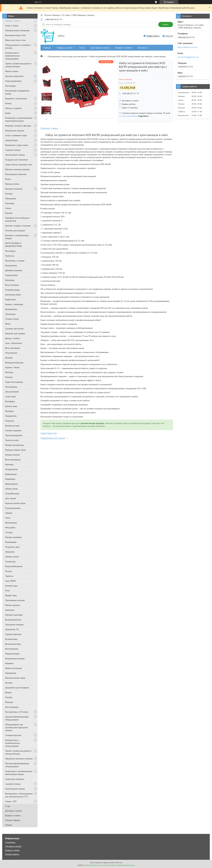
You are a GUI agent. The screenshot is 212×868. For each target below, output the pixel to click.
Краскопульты (11, 639)
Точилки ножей (12, 319)
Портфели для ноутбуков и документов (18, 219)
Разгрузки (10, 421)
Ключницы (10, 203)
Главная (47, 48)
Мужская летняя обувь (15, 503)
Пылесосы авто (12, 440)
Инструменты (11, 266)
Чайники (9, 513)
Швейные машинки (14, 270)
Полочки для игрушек (15, 231)
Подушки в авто (12, 547)
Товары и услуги (13, 21)
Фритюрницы (11, 523)
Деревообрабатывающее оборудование (17, 718)
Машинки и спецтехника (16, 99)
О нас (8, 806)
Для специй (10, 498)
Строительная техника (15, 155)
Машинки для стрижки (15, 333)
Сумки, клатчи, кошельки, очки (18, 165)
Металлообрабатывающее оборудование (17, 765)
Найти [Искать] (166, 24)
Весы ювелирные (13, 460)
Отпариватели (11, 469)
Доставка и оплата (13, 811)
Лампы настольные (14, 668)
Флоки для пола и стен (15, 40)
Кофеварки (10, 479)
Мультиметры (11, 309)
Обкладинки (11, 198)
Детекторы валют (13, 295)
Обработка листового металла (19, 759)
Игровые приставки (14, 615)
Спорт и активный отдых (16, 135)
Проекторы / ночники (15, 261)
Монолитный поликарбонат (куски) (17, 92)
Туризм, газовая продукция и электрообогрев (18, 65)
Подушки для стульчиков (16, 160)
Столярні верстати (13, 735)
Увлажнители (11, 416)
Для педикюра (12, 707)
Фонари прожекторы (15, 445)
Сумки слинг (11, 397)
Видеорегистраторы (14, 363)
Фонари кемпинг (13, 455)
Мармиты (9, 663)
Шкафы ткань (11, 595)
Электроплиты (11, 275)
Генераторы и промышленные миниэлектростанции (19, 119)
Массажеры (10, 251)
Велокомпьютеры (13, 644)
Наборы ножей (12, 557)
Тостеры (9, 532)
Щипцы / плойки (12, 338)
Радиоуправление (13, 81)
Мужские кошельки (14, 189)
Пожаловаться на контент (96, 865)
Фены (8, 324)
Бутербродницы (13, 290)
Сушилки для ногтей (14, 329)
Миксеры (9, 372)
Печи (7, 591)
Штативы (9, 358)
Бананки (9, 213)
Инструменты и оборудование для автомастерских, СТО (19, 795)
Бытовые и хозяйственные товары (17, 237)
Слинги (8, 208)
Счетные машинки (13, 430)
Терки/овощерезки (14, 435)
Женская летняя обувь (15, 678)
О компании (10, 842)
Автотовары (10, 86)
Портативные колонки (15, 600)
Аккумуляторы (12, 140)
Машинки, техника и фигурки (18, 126)
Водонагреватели (13, 620)
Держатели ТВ (12, 629)
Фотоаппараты (12, 649)
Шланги (8, 692)
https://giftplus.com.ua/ (188, 47)
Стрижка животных (13, 634)
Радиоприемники (13, 508)
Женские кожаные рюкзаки (17, 169)
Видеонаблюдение (14, 566)
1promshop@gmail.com (188, 57)
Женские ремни (12, 184)
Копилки (9, 683)
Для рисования (12, 392)
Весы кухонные (12, 285)
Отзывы (9, 825)
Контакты (143, 48)
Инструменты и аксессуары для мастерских (68, 56)
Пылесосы (10, 256)
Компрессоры (11, 586)
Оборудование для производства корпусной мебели (16, 727)
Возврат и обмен (13, 816)
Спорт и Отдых (12, 26)
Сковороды (10, 561)
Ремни (8, 179)
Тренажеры (10, 314)
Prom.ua (119, 862)
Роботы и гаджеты (13, 108)
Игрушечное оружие (15, 131)
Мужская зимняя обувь (15, 450)
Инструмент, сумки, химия (17, 145)
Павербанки (11, 673)
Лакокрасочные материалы (17, 30)
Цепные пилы (11, 406)
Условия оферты (13, 820)
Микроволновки (12, 654)
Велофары (10, 401)
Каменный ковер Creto (15, 35)
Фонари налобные (13, 537)
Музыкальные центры (15, 658)
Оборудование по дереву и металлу (18, 46)
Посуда (9, 571)
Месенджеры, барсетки (16, 174)
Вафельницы (11, 474)
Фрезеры (9, 464)
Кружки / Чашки (12, 367)
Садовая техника (13, 150)
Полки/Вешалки (12, 494)
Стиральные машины (14, 625)
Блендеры (10, 280)
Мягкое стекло (12, 71)
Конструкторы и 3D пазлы (17, 712)
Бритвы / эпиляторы (14, 304)
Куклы (8, 113)
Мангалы (9, 702)
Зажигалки (10, 610)
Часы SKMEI (10, 581)
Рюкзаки (9, 194)
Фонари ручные (12, 426)
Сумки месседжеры (14, 382)
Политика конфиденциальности (121, 865)
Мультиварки (11, 542)
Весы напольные (13, 348)
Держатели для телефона (17, 688)
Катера (8, 103)
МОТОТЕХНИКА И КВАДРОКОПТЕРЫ (14, 245)
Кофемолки (10, 299)
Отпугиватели (11, 353)
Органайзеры (11, 387)
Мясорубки (10, 528)
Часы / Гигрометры (14, 343)
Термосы (9, 576)
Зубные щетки (11, 489)
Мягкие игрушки (12, 605)
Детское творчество (14, 76)
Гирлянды (9, 411)
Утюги (8, 518)
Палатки (9, 697)
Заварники (10, 552)
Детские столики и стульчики (18, 226)
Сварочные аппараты (15, 779)
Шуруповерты (11, 484)
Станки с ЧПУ (11, 801)
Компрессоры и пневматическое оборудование (13, 56)
